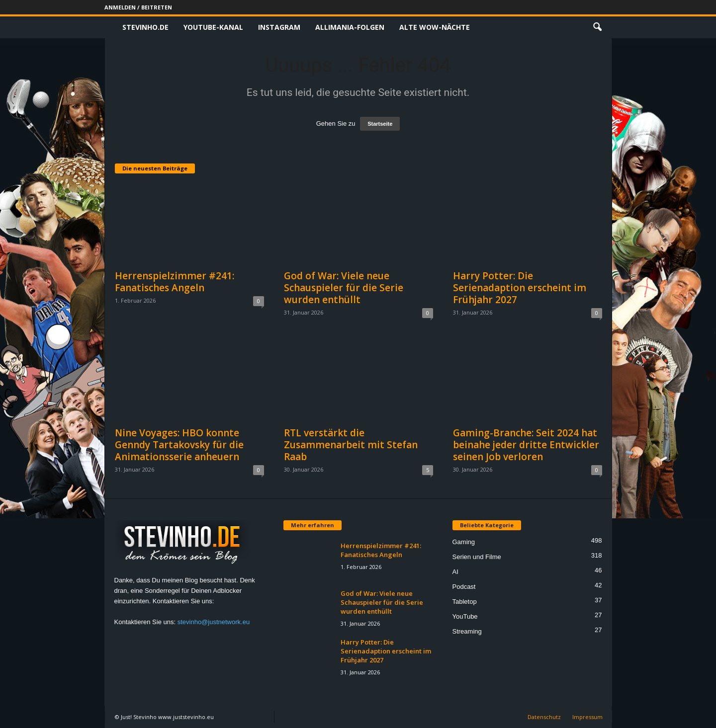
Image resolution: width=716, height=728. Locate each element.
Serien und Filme (477, 557)
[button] (597, 27)
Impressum (587, 717)
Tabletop (465, 602)
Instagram (279, 27)
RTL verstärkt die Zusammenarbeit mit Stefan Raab (351, 445)
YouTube (465, 616)
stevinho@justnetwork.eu (214, 622)
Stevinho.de (145, 27)
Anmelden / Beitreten (138, 7)
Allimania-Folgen (350, 27)
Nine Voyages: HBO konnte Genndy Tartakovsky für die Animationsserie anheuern (179, 445)
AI (455, 572)
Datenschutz (544, 717)
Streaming (467, 631)
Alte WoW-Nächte (435, 27)
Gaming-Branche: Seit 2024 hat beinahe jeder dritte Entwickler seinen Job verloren (526, 445)
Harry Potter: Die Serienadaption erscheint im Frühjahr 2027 (520, 288)
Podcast (464, 587)
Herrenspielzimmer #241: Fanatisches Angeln (175, 282)
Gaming (464, 542)
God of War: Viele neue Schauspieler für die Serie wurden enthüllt (344, 288)
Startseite (380, 124)
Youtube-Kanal (213, 27)
